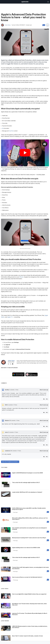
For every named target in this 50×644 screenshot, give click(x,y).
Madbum (7, 420)
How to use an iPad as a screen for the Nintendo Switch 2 (27, 577)
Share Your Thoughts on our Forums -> (10, 462)
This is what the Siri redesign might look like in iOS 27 (26, 557)
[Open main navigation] (48, 2)
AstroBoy (7, 390)
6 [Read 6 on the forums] (48, 571)
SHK (6, 405)
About (44, 390)
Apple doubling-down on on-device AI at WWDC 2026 (26, 548)
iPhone (21, 277)
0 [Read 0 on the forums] (48, 512)
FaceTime (11, 131)
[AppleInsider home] (25, 2)
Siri (3, 128)
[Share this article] (48, 25)
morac (7, 432)
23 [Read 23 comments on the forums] (44, 25)
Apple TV (10, 317)
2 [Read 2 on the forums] (48, 550)
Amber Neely (8, 25)
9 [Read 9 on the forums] (48, 522)
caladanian (8, 451)
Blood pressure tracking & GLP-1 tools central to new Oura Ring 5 (29, 538)
